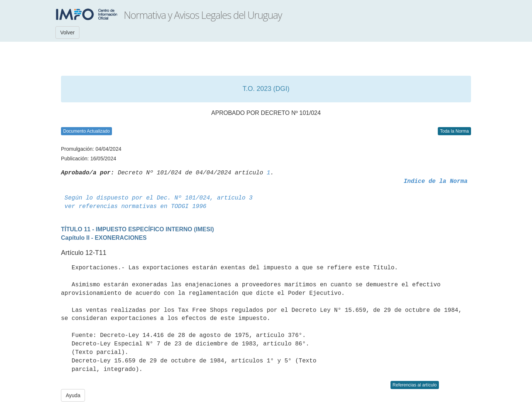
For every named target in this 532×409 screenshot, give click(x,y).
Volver (67, 33)
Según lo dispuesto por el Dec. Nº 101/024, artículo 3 (159, 198)
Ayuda (73, 395)
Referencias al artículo (415, 385)
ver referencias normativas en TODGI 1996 (136, 207)
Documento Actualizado (86, 131)
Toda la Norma (454, 131)
